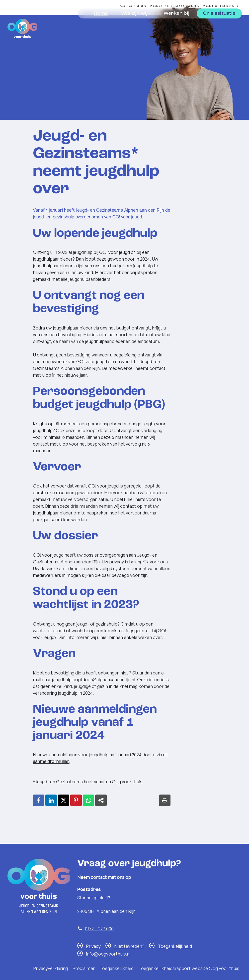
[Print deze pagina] (165, 800)
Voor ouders (161, 6)
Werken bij (177, 27)
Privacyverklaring (50, 968)
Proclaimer (84, 968)
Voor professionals (220, 6)
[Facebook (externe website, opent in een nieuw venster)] (39, 800)
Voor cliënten (187, 6)
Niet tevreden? (129, 946)
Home (101, 27)
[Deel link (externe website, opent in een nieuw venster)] (101, 800)
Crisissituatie (219, 27)
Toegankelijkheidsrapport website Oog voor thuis (189, 968)
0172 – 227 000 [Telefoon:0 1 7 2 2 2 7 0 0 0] (99, 929)
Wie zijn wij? (136, 27)
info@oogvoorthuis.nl (109, 954)
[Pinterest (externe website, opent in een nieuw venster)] (76, 800)
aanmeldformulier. (51, 761)
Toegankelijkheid (175, 946)
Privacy (93, 946)
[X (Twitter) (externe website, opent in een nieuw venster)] (64, 800)
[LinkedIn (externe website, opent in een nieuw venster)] (51, 800)
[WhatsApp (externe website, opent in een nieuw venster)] (88, 800)
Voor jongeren (133, 6)
